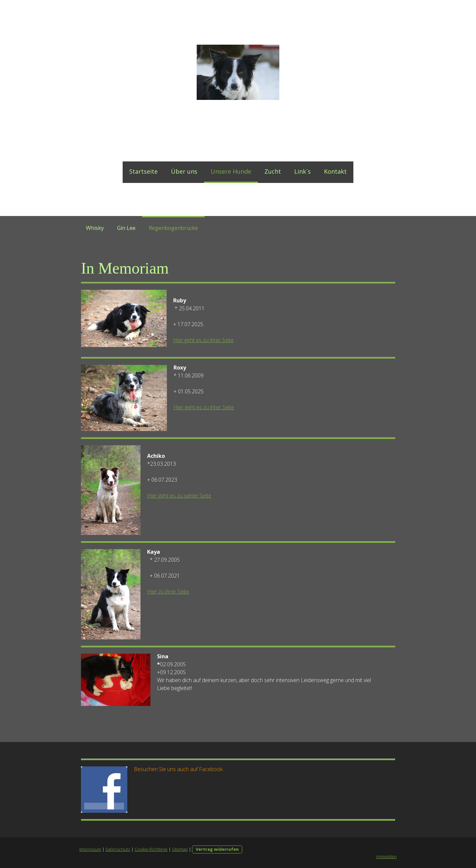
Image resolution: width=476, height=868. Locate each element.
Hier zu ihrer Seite (168, 591)
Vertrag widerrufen (217, 849)
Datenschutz (118, 849)
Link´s (302, 171)
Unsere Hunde (231, 171)
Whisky (95, 228)
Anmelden (386, 856)
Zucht (273, 171)
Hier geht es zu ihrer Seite (203, 340)
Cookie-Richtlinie (151, 849)
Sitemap (180, 849)
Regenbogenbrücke (173, 228)
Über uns (184, 171)
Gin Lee (126, 228)
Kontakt (335, 171)
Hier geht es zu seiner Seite (179, 496)
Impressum (90, 849)
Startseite (143, 171)
